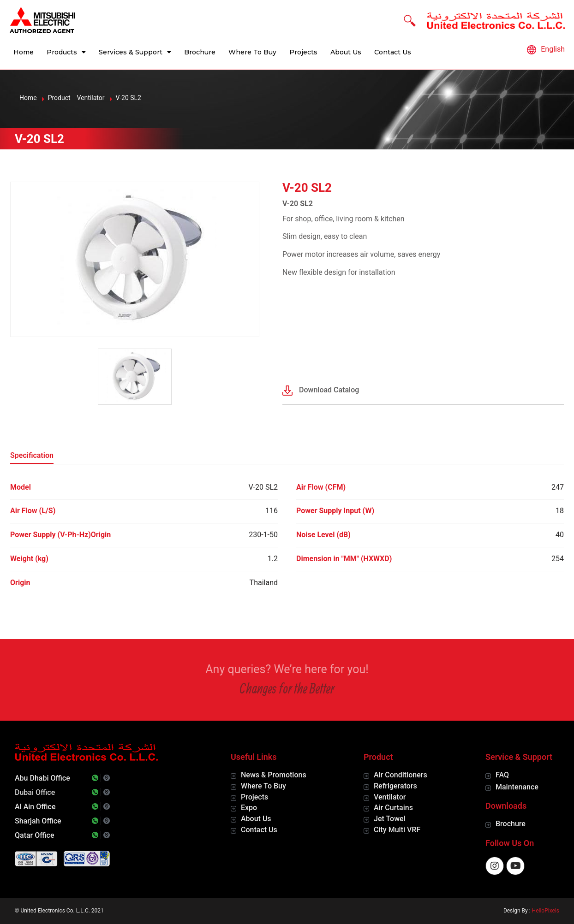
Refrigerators (395, 786)
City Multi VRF (397, 830)
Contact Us (393, 52)
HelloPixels (546, 911)
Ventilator (390, 797)
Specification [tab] (32, 455)
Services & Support (135, 52)
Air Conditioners (401, 775)
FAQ (502, 775)
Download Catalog (329, 390)
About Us (346, 52)
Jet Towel (390, 819)
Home (24, 52)
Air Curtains (393, 808)
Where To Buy (252, 52)
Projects (303, 52)
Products (66, 52)
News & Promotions (274, 775)
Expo (249, 808)
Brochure (200, 52)
